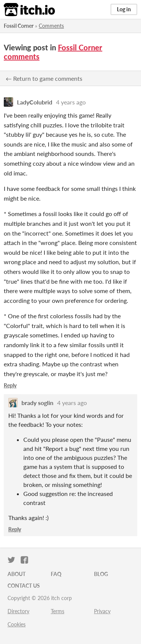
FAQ (56, 574)
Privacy (102, 611)
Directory (18, 611)
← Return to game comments (44, 78)
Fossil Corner (19, 26)
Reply (10, 385)
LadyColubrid (35, 102)
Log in (124, 9)
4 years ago (71, 102)
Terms (58, 611)
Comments (51, 26)
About (17, 574)
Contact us (24, 586)
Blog (101, 574)
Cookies (17, 624)
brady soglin (37, 403)
